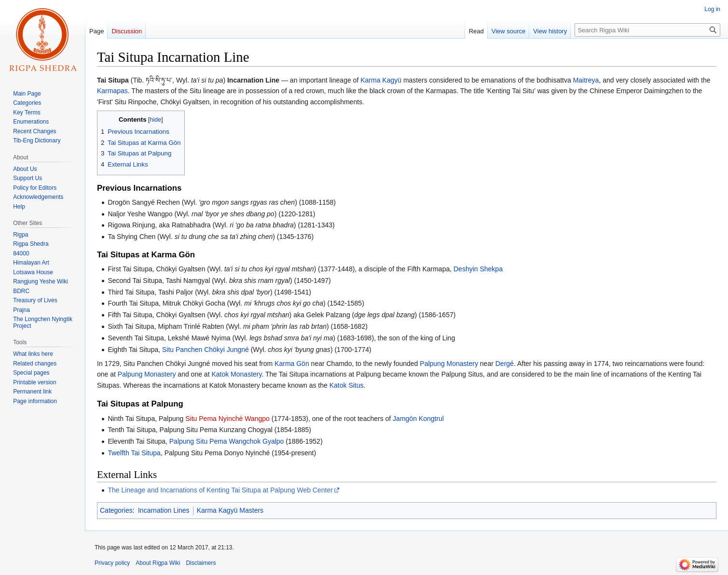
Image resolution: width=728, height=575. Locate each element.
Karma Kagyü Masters (230, 510)
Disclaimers (201, 563)
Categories (116, 510)
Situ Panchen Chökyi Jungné (206, 350)
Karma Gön (292, 364)
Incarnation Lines (164, 510)
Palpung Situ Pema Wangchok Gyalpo (227, 441)
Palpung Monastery (449, 364)
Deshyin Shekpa (478, 269)
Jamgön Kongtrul (418, 419)
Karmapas (112, 91)
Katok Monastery (236, 374)
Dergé (505, 364)
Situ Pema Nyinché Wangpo (227, 419)
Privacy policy (112, 563)
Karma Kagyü (381, 80)
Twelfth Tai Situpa (134, 453)
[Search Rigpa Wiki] (647, 30)
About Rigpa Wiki (158, 563)
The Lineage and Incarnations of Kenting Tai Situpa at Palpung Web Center (220, 490)
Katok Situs (347, 385)
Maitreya (586, 80)
